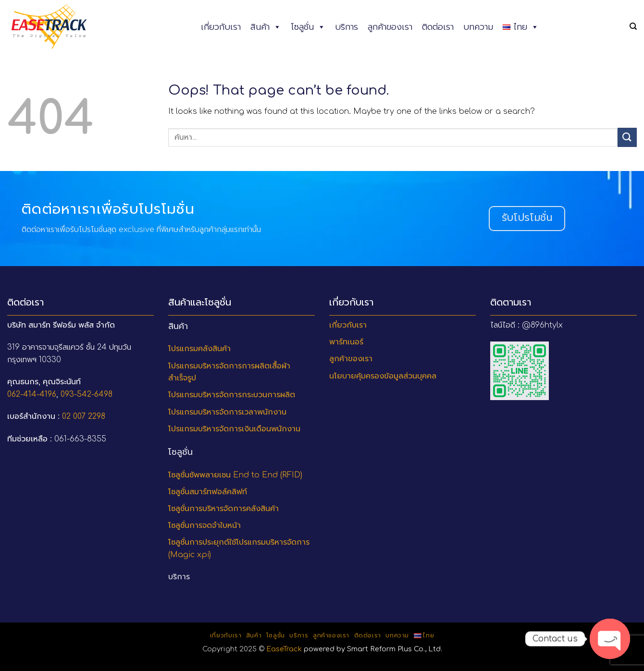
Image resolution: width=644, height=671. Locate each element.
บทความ (478, 27)
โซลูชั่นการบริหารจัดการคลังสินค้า (223, 509)
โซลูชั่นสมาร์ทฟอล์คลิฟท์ (208, 492)
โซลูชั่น (308, 27)
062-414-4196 (32, 394)
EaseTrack (284, 649)
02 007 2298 (84, 416)
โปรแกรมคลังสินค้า (199, 349)
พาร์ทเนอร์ (346, 342)
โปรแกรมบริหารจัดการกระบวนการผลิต (232, 395)
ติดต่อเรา (438, 27)
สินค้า (266, 27)
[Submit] (627, 137)
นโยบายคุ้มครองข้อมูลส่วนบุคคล (383, 376)
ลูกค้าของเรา (390, 27)
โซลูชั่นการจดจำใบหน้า (204, 525)
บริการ (347, 27)
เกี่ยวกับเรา (221, 27)
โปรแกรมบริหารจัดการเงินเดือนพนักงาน (234, 429)
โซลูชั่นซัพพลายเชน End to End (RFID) (235, 475)
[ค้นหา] (633, 26)
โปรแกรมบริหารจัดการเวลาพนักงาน (227, 412)
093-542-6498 (87, 394)
